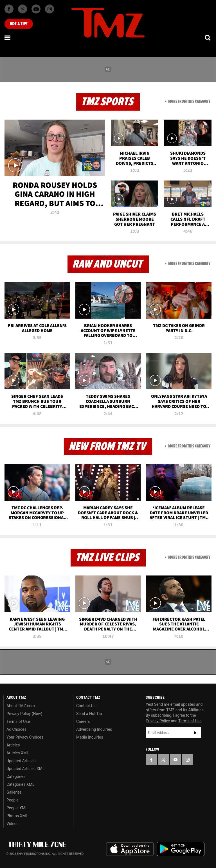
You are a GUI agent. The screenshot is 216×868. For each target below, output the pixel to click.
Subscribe (195, 733)
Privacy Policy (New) (24, 714)
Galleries (14, 792)
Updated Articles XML (25, 769)
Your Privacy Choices (25, 737)
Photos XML (17, 816)
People (13, 800)
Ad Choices (16, 729)
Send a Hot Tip (89, 714)
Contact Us (86, 706)
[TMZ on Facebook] (9, 9)
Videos (13, 824)
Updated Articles (21, 761)
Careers (83, 721)
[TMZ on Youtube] (36, 9)
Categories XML (20, 784)
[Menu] (8, 38)
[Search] (208, 38)
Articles (13, 745)
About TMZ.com (21, 706)
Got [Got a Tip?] (19, 24)
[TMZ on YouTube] (175, 760)
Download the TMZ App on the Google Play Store (181, 849)
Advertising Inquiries (94, 729)
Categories (16, 776)
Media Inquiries (90, 737)
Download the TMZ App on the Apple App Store (130, 849)
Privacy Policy (158, 721)
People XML (17, 808)
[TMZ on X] (22, 9)
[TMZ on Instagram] (49, 9)
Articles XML (18, 753)
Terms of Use (18, 721)
